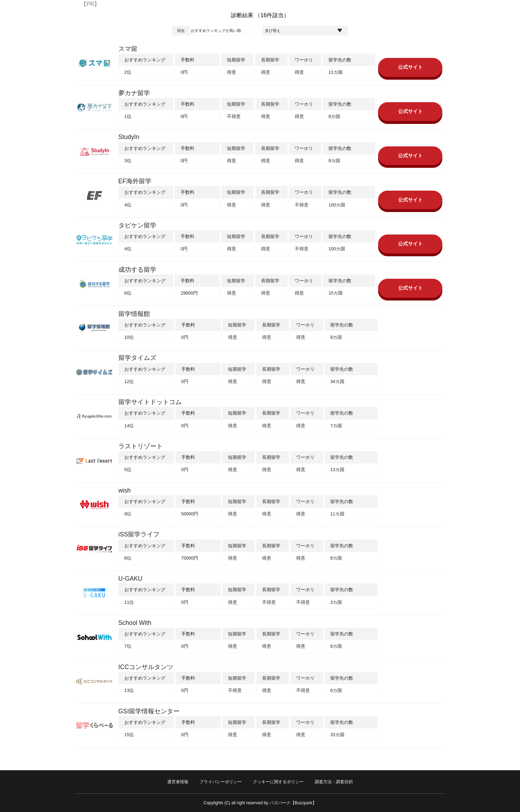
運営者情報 (178, 782)
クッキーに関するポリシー (278, 782)
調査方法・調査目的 (334, 782)
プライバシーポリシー (221, 782)
